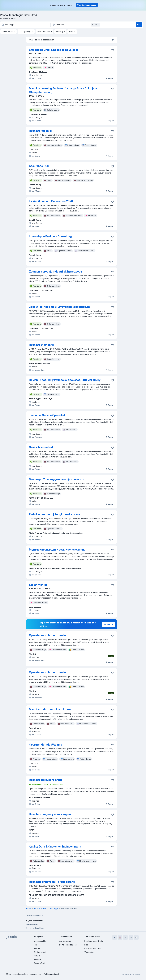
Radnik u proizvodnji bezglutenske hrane (55, 514)
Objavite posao (65, 941)
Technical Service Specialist (47, 415)
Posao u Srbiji (40, 963)
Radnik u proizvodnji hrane (46, 780)
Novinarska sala (40, 952)
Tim (36, 945)
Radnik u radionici (40, 131)
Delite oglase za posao (68, 945)
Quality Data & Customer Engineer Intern (55, 847)
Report (110, 78)
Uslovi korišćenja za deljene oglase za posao (24, 974)
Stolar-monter (38, 585)
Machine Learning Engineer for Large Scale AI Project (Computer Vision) (63, 90)
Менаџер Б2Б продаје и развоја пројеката (57, 479)
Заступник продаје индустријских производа (59, 307)
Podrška (37, 959)
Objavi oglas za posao (87, 5)
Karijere (37, 956)
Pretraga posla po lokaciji (35, 928)
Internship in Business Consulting (50, 236)
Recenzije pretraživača (93, 948)
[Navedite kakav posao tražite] (25, 25)
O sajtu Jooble (40, 941)
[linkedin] (131, 937)
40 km (96, 25)
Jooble (137, 975)
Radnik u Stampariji (41, 345)
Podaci (37, 948)
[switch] (113, 40)
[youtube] (136, 937)
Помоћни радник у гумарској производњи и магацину (65, 380)
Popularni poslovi (32, 925)
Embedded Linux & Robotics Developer (54, 50)
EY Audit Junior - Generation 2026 (51, 201)
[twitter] (125, 937)
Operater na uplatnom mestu (47, 635)
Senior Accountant (41, 447)
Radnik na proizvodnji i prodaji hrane (52, 882)
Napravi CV (108, 624)
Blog (86, 945)
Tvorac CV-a (89, 952)
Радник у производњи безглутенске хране (57, 550)
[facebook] (115, 937)
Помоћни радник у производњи (50, 814)
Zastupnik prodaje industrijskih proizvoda (55, 272)
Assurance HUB (39, 166)
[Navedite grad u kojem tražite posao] (76, 25)
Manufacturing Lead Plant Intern (50, 709)
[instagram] (120, 937)
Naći (139, 25)
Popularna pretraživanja (94, 941)
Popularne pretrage (35, 916)
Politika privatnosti (51, 974)
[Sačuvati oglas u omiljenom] (113, 50)
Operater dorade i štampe (46, 745)
